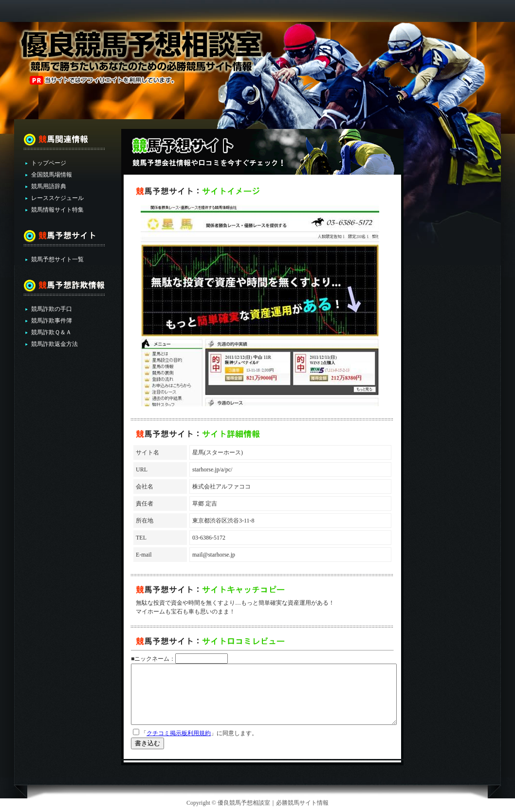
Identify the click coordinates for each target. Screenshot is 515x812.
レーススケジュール (57, 198)
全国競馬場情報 (52, 175)
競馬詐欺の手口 (52, 309)
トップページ (49, 163)
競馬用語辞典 (49, 186)
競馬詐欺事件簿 (52, 321)
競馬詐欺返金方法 (55, 344)
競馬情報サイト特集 (57, 210)
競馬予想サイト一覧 (57, 259)
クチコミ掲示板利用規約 (179, 733)
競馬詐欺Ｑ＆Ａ (51, 332)
